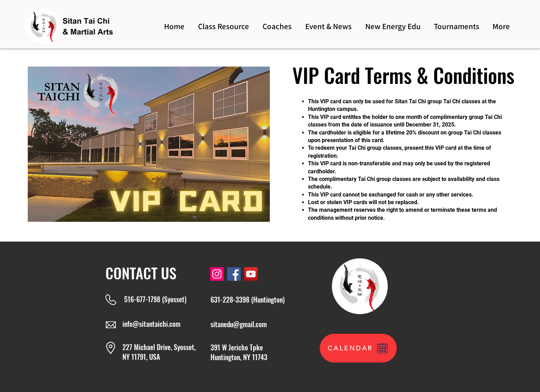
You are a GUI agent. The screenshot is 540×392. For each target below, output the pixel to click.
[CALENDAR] (358, 348)
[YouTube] (251, 274)
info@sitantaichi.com (151, 324)
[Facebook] (234, 274)
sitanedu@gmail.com (239, 324)
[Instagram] (217, 274)
